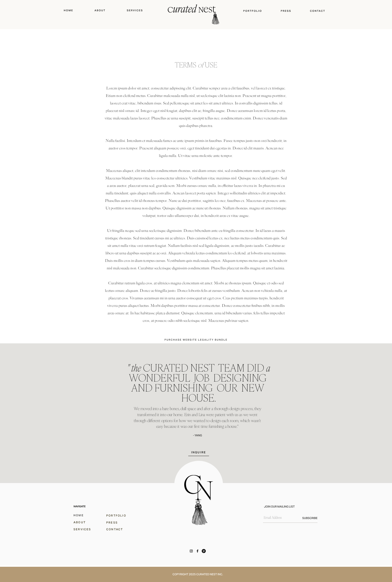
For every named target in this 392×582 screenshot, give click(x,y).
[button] (253, 11)
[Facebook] (197, 551)
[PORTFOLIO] (117, 515)
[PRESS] (117, 522)
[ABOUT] (85, 522)
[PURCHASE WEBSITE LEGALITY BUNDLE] (196, 340)
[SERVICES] (85, 529)
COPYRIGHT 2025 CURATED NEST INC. (198, 574)
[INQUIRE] (199, 452)
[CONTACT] (117, 529)
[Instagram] (191, 551)
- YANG (197, 435)
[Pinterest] (204, 551)
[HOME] (85, 515)
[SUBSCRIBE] (305, 518)
